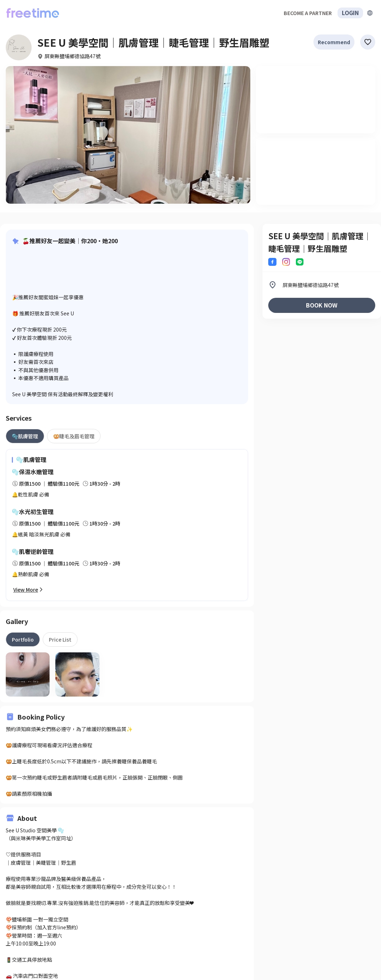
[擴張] (370, 13)
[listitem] (322, 285)
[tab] (25, 436)
